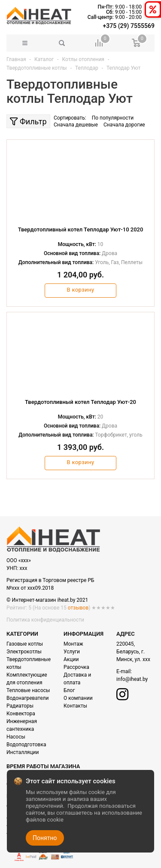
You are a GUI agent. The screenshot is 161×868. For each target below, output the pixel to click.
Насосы (16, 737)
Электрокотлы (24, 652)
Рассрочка (76, 667)
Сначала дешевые (76, 125)
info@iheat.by (132, 679)
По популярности (113, 118)
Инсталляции (23, 752)
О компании (78, 698)
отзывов (78, 608)
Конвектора (21, 714)
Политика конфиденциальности (45, 620)
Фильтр (28, 122)
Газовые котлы (25, 644)
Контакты (75, 706)
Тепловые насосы (28, 690)
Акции (71, 659)
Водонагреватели (27, 698)
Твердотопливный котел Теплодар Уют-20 (80, 402)
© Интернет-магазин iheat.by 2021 (47, 600)
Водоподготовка (26, 745)
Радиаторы (20, 706)
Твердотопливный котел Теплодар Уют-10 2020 (81, 229)
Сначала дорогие (124, 125)
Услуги (72, 652)
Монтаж (73, 644)
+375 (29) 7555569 (129, 26)
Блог (69, 690)
